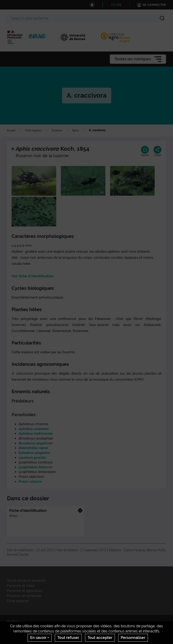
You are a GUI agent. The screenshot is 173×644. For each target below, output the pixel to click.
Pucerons (57, 131)
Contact (37, 626)
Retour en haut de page (165, 630)
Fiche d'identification (28, 511)
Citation (120, 626)
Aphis (76, 131)
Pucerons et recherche (24, 596)
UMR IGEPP (67, 626)
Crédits (51, 626)
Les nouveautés (17, 626)
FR (113, 5)
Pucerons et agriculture (25, 591)
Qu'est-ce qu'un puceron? (26, 580)
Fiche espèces (33, 131)
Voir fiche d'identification (33, 276)
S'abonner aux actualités (94, 626)
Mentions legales (140, 626)
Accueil (11, 131)
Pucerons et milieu (21, 586)
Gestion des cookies (73, 630)
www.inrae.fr (35, 637)
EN (119, 5)
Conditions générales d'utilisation (33, 630)
